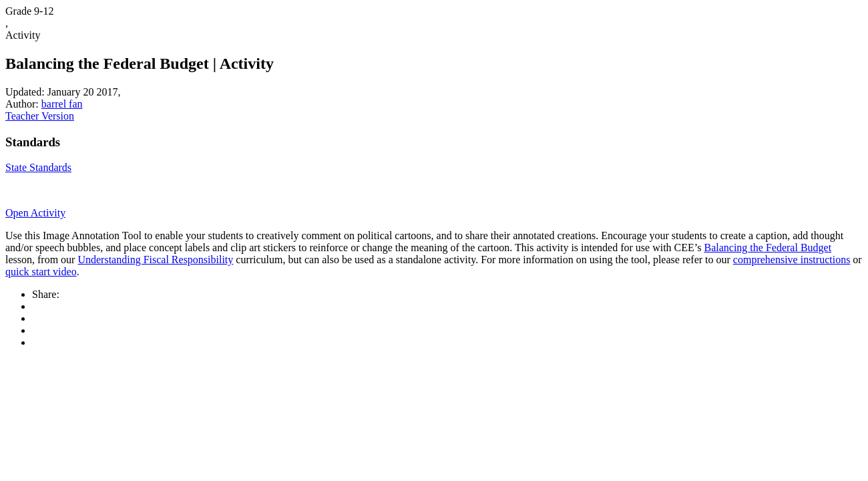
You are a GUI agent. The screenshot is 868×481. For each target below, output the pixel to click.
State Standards (38, 167)
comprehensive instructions (792, 260)
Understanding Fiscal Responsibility (155, 260)
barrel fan (62, 104)
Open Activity (35, 213)
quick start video (41, 272)
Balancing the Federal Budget (768, 248)
